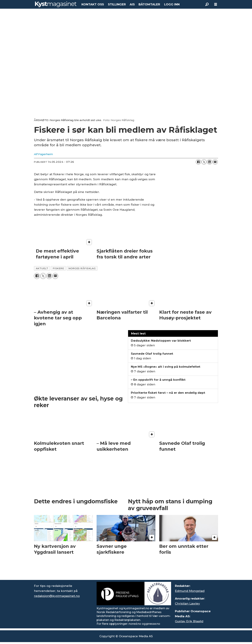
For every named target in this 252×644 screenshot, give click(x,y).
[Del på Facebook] (198, 162)
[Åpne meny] (216, 4)
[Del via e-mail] (215, 162)
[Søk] (207, 4)
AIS (132, 4)
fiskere (58, 268)
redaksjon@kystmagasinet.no (57, 596)
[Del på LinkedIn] (210, 162)
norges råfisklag (82, 268)
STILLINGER (117, 4)
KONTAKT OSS (93, 4)
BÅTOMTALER (149, 4)
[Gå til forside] (56, 4)
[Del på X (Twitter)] (204, 162)
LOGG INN (172, 4)
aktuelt (42, 268)
